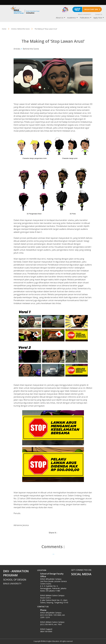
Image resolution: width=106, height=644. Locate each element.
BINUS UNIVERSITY (85, 14)
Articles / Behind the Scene (20, 29)
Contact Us (99, 14)
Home (4, 29)
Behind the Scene (31, 49)
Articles (17, 49)
